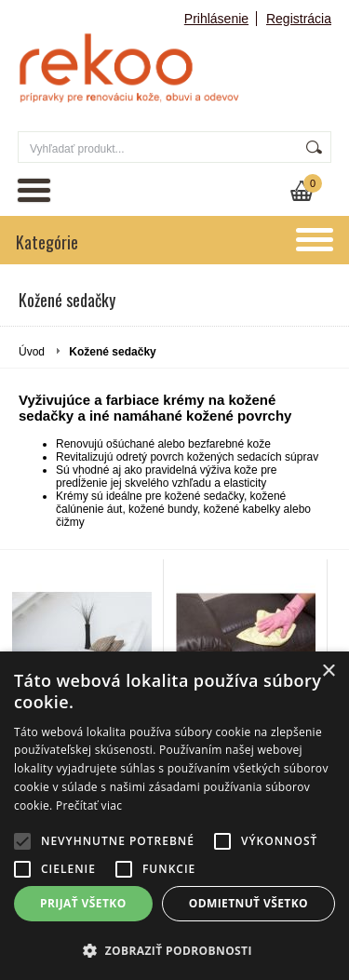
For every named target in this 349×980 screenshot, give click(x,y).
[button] (174, 950)
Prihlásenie (216, 19)
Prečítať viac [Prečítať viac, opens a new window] (89, 805)
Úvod (32, 352)
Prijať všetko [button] (83, 903)
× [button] (328, 671)
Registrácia (299, 19)
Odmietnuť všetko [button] (248, 903)
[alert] (174, 816)
